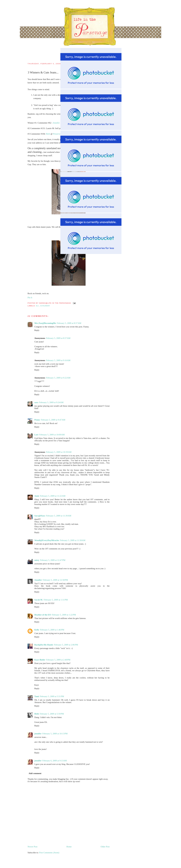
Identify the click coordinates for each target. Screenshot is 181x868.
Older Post (105, 847)
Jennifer (38, 580)
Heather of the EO (43, 615)
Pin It (30, 298)
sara (36, 402)
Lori (36, 435)
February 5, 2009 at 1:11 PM (56, 600)
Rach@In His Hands (44, 645)
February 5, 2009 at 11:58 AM (73, 540)
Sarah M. (39, 600)
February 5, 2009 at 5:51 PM (52, 696)
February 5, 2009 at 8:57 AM (69, 323)
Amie (37, 496)
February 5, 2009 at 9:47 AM (53, 420)
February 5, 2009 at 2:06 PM (66, 645)
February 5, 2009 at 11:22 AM (53, 496)
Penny (37, 420)
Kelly (37, 630)
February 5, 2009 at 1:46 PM (52, 630)
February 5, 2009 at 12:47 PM (53, 560)
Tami (37, 696)
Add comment (35, 773)
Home (69, 847)
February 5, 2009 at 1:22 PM (64, 615)
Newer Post (32, 847)
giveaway (45, 306)
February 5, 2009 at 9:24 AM (51, 402)
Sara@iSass (40, 516)
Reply (37, 330)
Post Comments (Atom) (49, 853)
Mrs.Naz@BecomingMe (45, 323)
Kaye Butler (40, 660)
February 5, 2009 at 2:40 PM (58, 660)
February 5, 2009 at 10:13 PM (55, 734)
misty (37, 560)
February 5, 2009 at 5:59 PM (52, 714)
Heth (37, 714)
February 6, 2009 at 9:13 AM (55, 761)
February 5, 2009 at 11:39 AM (58, 516)
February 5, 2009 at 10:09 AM (52, 435)
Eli (38, 306)
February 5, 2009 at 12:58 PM (55, 580)
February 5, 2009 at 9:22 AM (58, 378)
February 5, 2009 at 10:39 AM (59, 452)
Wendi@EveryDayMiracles (47, 540)
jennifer (38, 734)
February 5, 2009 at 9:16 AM (58, 360)
